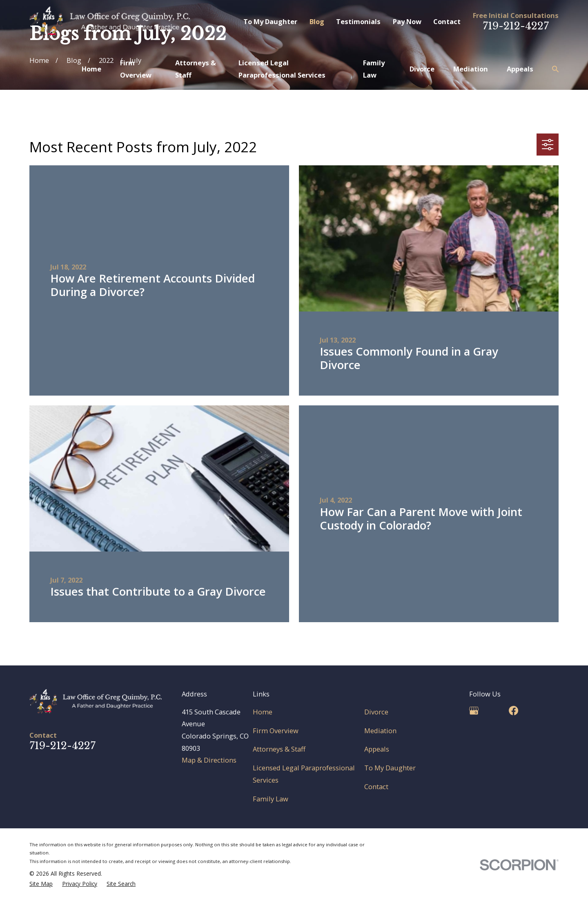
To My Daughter (270, 21)
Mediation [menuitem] (471, 69)
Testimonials (358, 21)
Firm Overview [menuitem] (136, 69)
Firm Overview (276, 731)
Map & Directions (209, 760)
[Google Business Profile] (474, 711)
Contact (447, 21)
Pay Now (407, 21)
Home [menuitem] (91, 69)
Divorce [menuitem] (422, 69)
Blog (317, 21)
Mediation (380, 731)
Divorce (376, 712)
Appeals (377, 749)
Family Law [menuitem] (374, 69)
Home (263, 712)
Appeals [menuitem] (520, 69)
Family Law (271, 799)
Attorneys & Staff (279, 749)
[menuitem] (41, 884)
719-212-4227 (516, 26)
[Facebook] (513, 711)
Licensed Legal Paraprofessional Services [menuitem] (282, 69)
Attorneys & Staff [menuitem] (196, 69)
